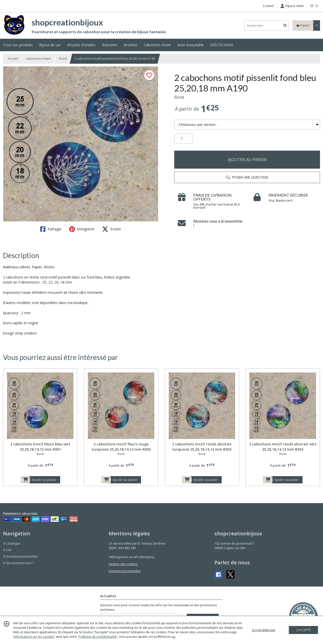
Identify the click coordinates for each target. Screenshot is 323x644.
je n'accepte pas (264, 630)
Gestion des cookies (123, 564)
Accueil (13, 59)
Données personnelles (20, 556)
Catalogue (12, 543)
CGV (7, 550)
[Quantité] (184, 139)
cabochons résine (39, 59)
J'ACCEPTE (304, 630)
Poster (112, 229)
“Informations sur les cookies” (34, 637)
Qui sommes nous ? (18, 563)
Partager (51, 229)
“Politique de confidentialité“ (98, 637)
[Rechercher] (285, 26)
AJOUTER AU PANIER (247, 160)
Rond (63, 59)
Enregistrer (82, 229)
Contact (268, 6)
